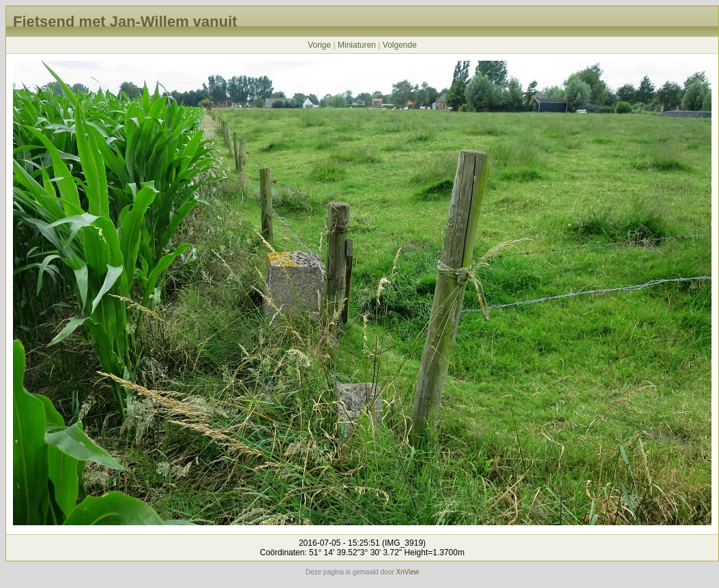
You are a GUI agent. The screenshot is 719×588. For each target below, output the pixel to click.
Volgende (400, 45)
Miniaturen (357, 45)
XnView (408, 572)
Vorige (319, 45)
